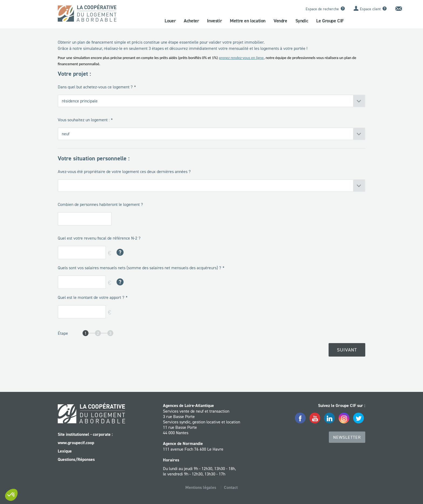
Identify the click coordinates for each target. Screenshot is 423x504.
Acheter (191, 21)
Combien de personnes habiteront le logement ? (100, 204)
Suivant (347, 350)
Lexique (65, 451)
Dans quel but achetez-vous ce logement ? (95, 87)
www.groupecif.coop (76, 443)
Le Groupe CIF (330, 21)
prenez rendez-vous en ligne (241, 58)
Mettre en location (248, 21)
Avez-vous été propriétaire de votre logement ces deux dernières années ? (124, 171)
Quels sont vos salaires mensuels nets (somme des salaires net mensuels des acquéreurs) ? (139, 268)
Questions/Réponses (76, 459)
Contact (231, 487)
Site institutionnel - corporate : (85, 434)
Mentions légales (201, 487)
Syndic (302, 21)
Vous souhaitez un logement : (84, 120)
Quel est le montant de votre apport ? (91, 297)
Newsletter (347, 437)
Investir (214, 21)
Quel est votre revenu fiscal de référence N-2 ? (99, 238)
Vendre (280, 21)
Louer (170, 21)
